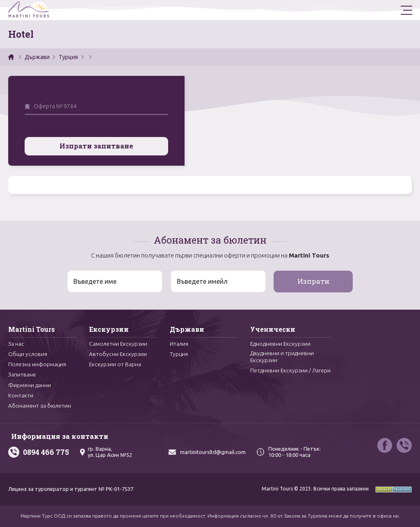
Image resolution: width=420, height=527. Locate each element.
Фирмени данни (30, 384)
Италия (179, 342)
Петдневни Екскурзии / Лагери (281, 372)
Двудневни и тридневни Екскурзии (282, 355)
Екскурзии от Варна (115, 363)
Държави (37, 57)
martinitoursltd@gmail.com (213, 452)
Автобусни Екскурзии (118, 353)
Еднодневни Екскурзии (281, 342)
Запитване (22, 374)
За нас (16, 342)
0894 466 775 (46, 452)
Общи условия (28, 353)
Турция (68, 57)
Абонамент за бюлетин (40, 406)
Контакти (21, 395)
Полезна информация (37, 363)
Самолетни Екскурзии (119, 342)
